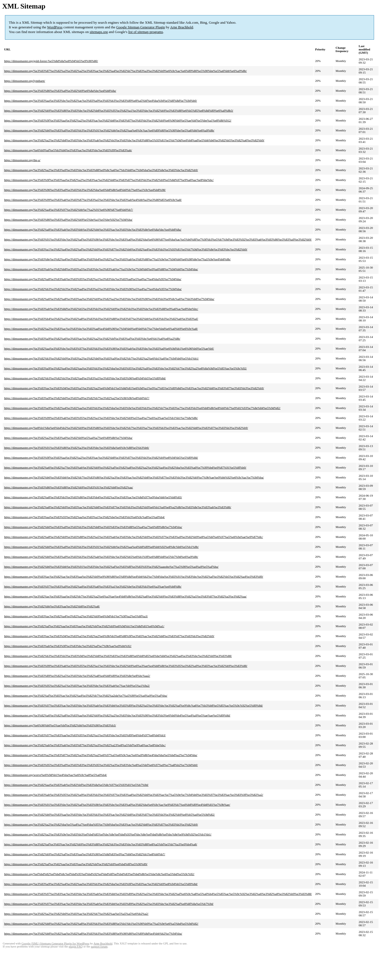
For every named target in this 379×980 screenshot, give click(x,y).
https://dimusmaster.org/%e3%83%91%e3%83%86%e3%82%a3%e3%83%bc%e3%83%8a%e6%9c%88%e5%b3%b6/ (77, 448)
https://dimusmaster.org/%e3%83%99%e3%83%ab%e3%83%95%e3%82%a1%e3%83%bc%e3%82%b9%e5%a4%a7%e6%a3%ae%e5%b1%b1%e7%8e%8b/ (101, 418)
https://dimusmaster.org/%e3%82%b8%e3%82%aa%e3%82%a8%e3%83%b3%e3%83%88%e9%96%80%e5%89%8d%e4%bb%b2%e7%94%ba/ (93, 933)
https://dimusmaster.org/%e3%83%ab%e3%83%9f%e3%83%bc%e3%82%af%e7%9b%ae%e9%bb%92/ (68, 646)
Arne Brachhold (182, 27)
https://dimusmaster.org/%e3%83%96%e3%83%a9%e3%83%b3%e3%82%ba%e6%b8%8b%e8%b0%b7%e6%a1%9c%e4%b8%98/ (85, 190)
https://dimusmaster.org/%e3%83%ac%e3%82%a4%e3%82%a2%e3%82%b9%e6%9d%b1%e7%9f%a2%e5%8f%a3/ (76, 616)
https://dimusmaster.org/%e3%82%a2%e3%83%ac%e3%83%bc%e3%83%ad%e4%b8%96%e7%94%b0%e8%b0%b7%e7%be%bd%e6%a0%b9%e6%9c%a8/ (101, 329)
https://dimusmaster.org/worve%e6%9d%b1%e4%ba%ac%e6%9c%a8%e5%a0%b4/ (56, 775)
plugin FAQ (76, 947)
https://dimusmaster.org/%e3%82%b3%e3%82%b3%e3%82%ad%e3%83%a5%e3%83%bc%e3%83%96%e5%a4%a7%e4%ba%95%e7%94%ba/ (93, 289)
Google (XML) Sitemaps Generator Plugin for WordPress (55, 944)
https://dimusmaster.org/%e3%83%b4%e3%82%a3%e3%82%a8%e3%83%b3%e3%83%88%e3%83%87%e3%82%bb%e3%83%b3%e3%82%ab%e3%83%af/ (101, 319)
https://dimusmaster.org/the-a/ (22, 160)
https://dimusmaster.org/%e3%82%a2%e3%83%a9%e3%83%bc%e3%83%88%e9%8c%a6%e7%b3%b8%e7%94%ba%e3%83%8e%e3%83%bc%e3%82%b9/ (101, 170)
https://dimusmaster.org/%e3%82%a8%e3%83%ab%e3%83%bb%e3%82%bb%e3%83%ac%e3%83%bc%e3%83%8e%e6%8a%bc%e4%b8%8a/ (93, 229)
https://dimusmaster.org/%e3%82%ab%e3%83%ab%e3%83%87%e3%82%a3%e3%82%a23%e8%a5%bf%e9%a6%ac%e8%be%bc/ (85, 745)
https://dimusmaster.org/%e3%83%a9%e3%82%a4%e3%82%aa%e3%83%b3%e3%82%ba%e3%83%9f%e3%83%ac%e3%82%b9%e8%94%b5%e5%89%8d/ (101, 884)
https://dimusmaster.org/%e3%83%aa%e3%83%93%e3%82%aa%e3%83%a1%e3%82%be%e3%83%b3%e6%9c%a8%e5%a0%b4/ (84, 517)
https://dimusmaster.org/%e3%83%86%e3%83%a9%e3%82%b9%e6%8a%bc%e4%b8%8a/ (60, 91)
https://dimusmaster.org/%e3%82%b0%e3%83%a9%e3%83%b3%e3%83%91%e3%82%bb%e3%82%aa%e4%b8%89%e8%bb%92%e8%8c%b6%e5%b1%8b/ (101, 547)
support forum (99, 947)
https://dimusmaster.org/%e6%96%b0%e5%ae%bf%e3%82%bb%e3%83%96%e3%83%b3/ (60, 725)
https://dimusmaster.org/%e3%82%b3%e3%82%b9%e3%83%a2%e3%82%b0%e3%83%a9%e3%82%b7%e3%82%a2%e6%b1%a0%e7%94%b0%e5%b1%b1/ (101, 358)
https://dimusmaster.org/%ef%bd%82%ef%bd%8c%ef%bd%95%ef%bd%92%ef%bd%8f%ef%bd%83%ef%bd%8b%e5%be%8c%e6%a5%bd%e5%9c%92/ (99, 874)
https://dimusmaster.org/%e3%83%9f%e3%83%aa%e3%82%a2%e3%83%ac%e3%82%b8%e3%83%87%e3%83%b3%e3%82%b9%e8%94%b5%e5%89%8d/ (101, 457)
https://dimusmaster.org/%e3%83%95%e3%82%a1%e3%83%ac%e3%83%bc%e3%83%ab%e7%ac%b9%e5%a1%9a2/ (77, 686)
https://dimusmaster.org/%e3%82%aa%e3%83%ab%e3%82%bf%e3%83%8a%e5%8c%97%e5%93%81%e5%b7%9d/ (76, 785)
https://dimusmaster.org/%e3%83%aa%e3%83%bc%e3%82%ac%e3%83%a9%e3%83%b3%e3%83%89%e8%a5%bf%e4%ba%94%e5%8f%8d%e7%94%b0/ (101, 101)
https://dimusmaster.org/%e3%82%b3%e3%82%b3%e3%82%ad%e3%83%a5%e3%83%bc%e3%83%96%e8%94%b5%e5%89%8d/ (85, 378)
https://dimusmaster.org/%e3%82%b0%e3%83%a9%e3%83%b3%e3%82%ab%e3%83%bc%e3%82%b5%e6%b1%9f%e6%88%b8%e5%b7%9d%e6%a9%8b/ (101, 557)
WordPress (55, 27)
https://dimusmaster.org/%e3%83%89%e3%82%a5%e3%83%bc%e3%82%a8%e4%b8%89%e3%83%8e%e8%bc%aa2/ (77, 676)
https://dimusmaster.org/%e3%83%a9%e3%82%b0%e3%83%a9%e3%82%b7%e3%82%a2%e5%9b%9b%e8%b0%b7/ (77, 398)
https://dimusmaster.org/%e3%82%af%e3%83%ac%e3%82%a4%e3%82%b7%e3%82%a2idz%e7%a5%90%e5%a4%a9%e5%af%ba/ (86, 695)
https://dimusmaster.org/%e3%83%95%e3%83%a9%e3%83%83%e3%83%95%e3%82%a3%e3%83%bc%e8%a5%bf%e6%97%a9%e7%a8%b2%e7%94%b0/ (101, 765)
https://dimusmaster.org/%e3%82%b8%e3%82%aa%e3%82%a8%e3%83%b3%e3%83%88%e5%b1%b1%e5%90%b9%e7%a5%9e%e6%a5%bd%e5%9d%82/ (101, 924)
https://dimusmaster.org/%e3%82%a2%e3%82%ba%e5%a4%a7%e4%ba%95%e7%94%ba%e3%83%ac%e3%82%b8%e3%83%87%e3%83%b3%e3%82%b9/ (101, 824)
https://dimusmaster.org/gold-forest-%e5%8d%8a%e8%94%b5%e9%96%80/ (51, 61)
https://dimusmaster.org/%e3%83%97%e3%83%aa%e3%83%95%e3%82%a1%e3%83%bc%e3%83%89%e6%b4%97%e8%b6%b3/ (85, 735)
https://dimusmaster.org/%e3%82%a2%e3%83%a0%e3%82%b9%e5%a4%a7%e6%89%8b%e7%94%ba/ (68, 438)
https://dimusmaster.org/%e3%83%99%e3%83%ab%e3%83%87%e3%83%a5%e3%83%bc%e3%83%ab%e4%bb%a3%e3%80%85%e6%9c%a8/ (93, 200)
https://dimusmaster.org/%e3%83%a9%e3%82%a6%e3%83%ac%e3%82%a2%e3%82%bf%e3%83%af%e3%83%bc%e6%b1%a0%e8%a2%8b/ (92, 339)
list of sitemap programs (146, 32)
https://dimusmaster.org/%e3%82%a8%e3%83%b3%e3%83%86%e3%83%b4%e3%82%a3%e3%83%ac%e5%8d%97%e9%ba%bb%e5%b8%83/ (93, 497)
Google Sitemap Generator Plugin (141, 27)
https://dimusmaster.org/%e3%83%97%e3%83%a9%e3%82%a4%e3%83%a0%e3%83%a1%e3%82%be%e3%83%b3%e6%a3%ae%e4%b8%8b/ (93, 586)
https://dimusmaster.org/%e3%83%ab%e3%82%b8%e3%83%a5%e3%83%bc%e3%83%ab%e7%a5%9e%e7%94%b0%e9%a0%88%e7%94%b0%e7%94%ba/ (101, 269)
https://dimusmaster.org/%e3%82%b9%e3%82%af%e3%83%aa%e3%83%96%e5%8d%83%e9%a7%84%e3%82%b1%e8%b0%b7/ (85, 854)
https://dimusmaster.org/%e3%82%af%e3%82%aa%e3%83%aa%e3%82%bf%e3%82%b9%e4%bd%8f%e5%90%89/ (76, 864)
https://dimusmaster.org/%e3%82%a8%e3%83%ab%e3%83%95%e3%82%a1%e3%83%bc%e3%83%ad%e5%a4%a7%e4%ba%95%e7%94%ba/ (93, 279)
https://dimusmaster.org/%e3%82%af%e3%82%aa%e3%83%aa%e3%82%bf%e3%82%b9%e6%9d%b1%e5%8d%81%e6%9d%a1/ (84, 626)
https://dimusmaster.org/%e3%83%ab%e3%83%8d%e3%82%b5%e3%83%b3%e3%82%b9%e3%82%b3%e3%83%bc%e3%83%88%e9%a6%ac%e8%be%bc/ (101, 309)
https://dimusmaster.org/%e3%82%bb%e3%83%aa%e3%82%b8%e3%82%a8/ (52, 606)
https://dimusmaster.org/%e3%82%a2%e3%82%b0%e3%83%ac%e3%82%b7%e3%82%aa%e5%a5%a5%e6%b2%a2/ (76, 914)
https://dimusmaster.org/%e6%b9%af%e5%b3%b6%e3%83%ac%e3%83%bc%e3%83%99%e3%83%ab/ (68, 150)
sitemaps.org (99, 32)
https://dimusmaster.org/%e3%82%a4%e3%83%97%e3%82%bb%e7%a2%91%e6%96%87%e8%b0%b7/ (69, 210)
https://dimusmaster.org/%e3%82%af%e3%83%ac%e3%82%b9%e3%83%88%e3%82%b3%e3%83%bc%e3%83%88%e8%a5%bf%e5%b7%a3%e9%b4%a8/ (101, 844)
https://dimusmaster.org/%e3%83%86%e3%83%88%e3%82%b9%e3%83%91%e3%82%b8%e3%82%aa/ (69, 487)
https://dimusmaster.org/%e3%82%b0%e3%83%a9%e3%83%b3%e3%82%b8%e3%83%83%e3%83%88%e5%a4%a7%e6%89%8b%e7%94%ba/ (93, 527)
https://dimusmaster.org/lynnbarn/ (25, 81)
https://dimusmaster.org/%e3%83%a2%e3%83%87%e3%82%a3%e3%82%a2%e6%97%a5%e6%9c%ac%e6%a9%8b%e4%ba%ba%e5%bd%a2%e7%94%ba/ (101, 755)
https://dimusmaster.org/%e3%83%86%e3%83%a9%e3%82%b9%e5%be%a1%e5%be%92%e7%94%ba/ (68, 220)
